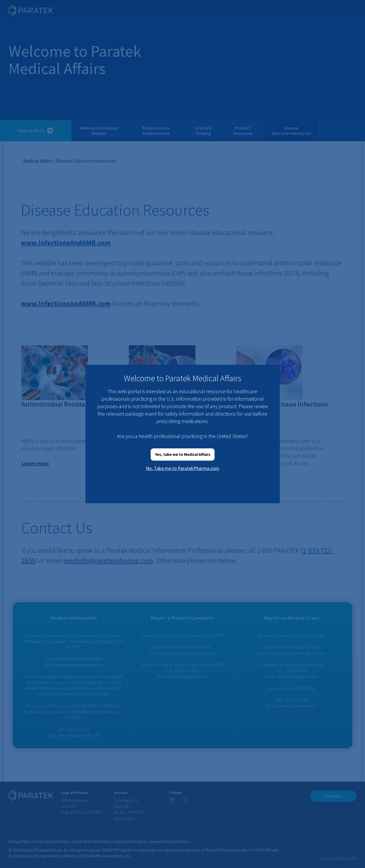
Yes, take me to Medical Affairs (183, 454)
